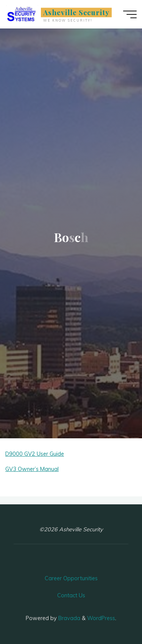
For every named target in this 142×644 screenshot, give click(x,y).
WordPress (101, 618)
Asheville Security (76, 12)
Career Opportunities (71, 578)
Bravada (69, 618)
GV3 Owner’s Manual (32, 469)
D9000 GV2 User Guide (35, 454)
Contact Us (71, 595)
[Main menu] (130, 14)
